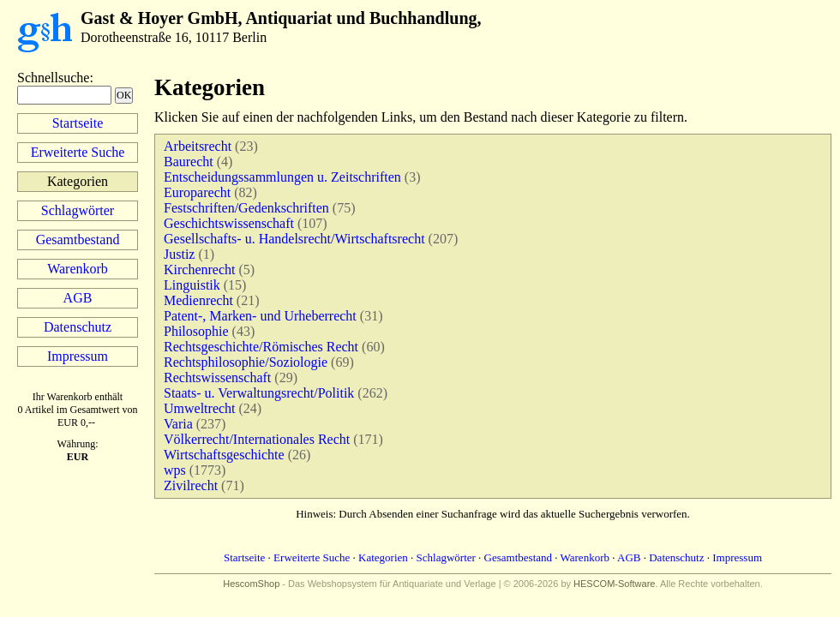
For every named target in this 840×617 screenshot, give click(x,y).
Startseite (78, 123)
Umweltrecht (200, 408)
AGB (78, 298)
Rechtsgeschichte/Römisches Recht (261, 347)
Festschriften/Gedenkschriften (246, 208)
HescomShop (251, 584)
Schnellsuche (53, 78)
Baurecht (189, 162)
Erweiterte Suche (78, 152)
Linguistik (192, 285)
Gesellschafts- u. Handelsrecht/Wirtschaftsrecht (294, 239)
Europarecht (197, 192)
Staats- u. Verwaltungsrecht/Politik (259, 393)
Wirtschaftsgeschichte (224, 455)
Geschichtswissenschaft (229, 223)
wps (175, 470)
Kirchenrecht (200, 270)
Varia (178, 424)
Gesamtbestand (78, 240)
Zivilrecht (191, 485)
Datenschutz (78, 327)
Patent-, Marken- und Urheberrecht (260, 316)
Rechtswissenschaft (217, 377)
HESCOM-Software (614, 584)
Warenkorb (78, 269)
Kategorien (383, 557)
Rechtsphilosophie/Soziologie (246, 362)
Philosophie (196, 331)
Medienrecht (198, 300)
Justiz (179, 254)
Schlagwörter (78, 210)
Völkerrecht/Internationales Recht (257, 439)
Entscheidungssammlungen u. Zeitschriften (282, 177)
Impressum (78, 356)
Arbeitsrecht (198, 146)
